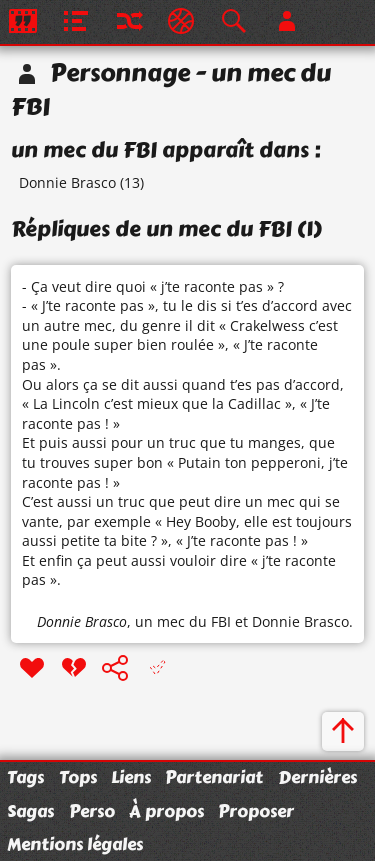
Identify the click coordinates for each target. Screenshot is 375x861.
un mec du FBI (183, 621)
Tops (78, 777)
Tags (25, 777)
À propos (166, 811)
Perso (92, 811)
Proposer (256, 811)
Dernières (317, 777)
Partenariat (214, 777)
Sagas (30, 811)
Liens (131, 777)
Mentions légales (75, 844)
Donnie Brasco (67, 182)
